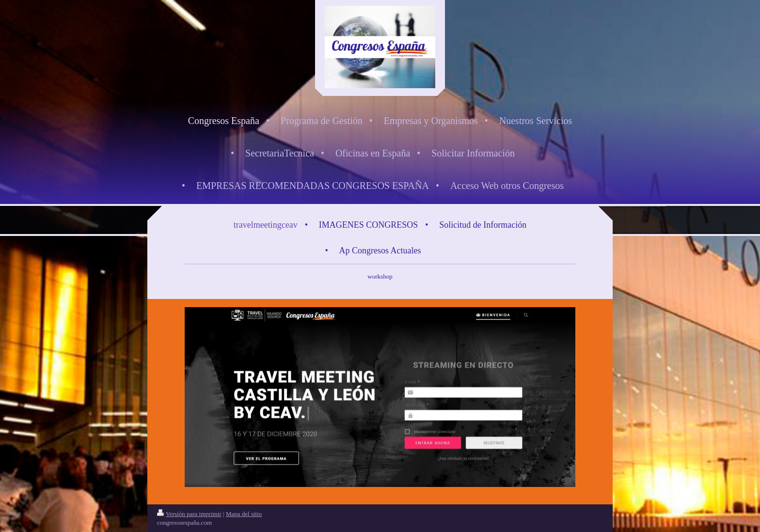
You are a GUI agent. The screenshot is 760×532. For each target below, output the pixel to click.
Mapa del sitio (244, 514)
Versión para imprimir (189, 514)
